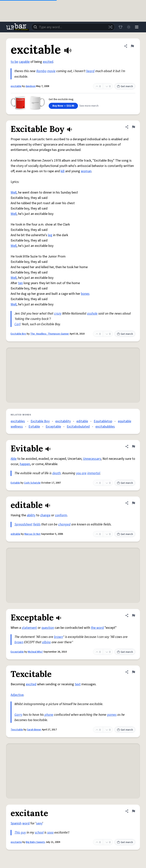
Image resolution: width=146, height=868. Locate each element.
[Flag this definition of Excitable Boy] (133, 127)
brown (58, 637)
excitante (16, 842)
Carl (17, 324)
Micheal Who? (35, 652)
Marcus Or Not (32, 534)
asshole (92, 314)
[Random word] (109, 27)
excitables (18, 421)
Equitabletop (103, 421)
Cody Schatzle (32, 483)
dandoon (31, 86)
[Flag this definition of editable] (133, 503)
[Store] (120, 27)
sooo (50, 833)
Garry (18, 715)
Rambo (41, 71)
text (78, 684)
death (56, 473)
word (26, 823)
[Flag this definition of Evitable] (133, 446)
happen (25, 464)
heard (90, 71)
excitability (63, 421)
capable (24, 62)
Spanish (16, 823)
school (39, 833)
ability (31, 515)
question (48, 628)
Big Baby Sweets (35, 842)
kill (63, 171)
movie (51, 71)
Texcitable (17, 730)
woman (86, 171)
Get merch (125, 86)
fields (37, 524)
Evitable (34, 427)
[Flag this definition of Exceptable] (133, 615)
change (45, 515)
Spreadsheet (23, 524)
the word (97, 628)
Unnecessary (92, 459)
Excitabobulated (78, 427)
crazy (58, 314)
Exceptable (53, 427)
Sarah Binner (34, 730)
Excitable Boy (18, 334)
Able (14, 459)
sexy (39, 823)
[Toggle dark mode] (128, 27)
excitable (16, 86)
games (112, 715)
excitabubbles (105, 427)
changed (64, 524)
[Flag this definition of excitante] (133, 811)
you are (81, 473)
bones (85, 294)
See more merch (89, 106)
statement (29, 628)
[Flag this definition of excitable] (132, 46)
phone (49, 715)
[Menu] (136, 27)
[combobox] (73, 27)
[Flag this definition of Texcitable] (133, 672)
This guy (20, 833)
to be (14, 62)
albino (46, 642)
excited (48, 62)
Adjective (17, 695)
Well (14, 192)
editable (82, 421)
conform (61, 515)
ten (20, 283)
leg (50, 235)
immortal (94, 473)
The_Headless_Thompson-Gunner (50, 334)
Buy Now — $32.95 (63, 106)
